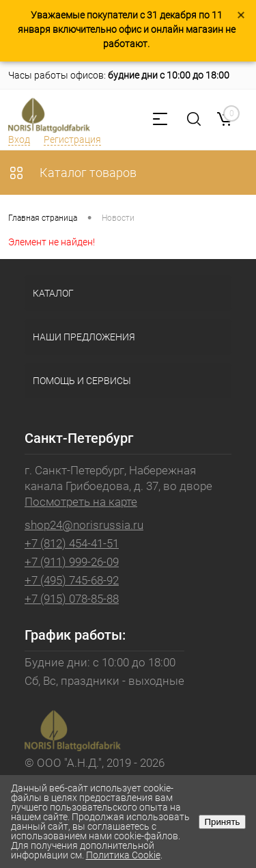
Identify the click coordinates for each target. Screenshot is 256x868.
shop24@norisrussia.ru (84, 525)
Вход (19, 139)
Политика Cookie (123, 855)
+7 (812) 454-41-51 (72, 543)
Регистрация (72, 139)
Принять (222, 822)
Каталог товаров (72, 173)
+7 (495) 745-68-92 (72, 580)
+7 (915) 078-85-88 (72, 599)
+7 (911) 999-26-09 (72, 562)
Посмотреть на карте (81, 502)
